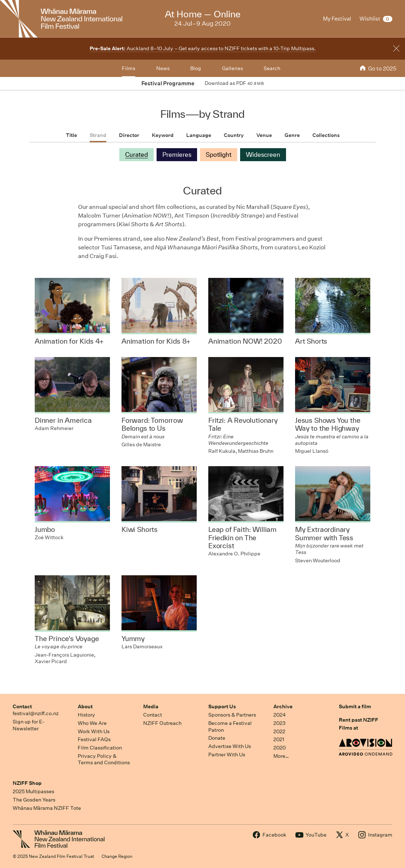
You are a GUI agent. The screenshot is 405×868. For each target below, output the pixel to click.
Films (129, 68)
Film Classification (100, 748)
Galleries (233, 68)
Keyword (163, 135)
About (85, 706)
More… (281, 756)
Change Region (117, 856)
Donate (217, 738)
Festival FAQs (94, 739)
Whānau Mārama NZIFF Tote (47, 808)
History (86, 715)
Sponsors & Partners (232, 715)
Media (151, 706)
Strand (98, 135)
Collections (326, 135)
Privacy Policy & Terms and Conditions (104, 759)
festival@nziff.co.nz (36, 713)
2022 (279, 731)
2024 (280, 715)
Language (199, 135)
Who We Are (92, 723)
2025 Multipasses (33, 791)
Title (71, 135)
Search (272, 68)
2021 (279, 739)
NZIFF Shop (27, 783)
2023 (280, 723)
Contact (22, 706)
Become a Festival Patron (230, 727)
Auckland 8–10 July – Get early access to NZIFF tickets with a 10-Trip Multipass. (203, 48)
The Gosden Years (34, 800)
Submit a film (355, 706)
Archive (283, 706)
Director (129, 135)
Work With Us (94, 731)
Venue (264, 135)
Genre (292, 135)
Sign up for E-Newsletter (29, 725)
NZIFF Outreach (162, 723)
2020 (280, 748)
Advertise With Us (230, 746)
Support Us (222, 706)
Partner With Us (227, 755)
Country (234, 135)
